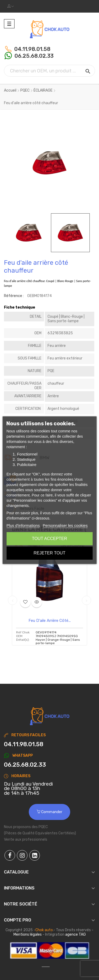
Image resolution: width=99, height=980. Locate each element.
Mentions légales (28, 934)
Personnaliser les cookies (65, 525)
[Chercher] (49, 71)
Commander (49, 812)
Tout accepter (50, 539)
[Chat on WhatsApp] (49, 765)
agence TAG (76, 934)
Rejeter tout (49, 553)
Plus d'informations (23, 525)
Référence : (14, 296)
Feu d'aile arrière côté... (50, 621)
